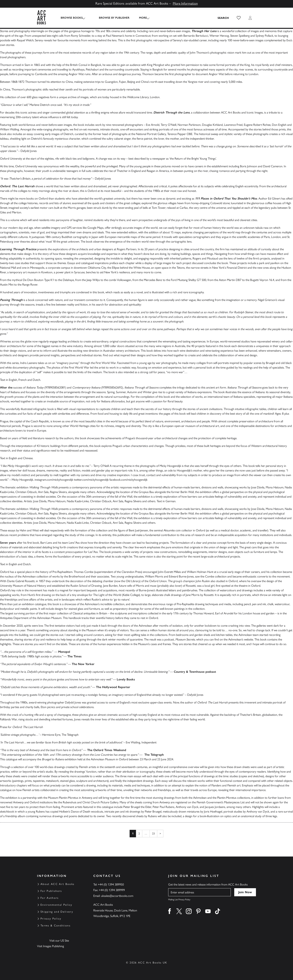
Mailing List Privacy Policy (179, 900)
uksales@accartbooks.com (117, 896)
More (139, 18)
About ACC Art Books (57, 884)
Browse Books (72, 18)
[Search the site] (223, 18)
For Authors (50, 898)
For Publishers (51, 891)
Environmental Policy (56, 905)
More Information (185, 3)
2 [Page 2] (139, 834)
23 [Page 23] (153, 834)
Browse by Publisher (110, 18)
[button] (239, 18)
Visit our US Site (59, 941)
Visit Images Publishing (50, 946)
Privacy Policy (51, 919)
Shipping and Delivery (57, 912)
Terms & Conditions (55, 926)
